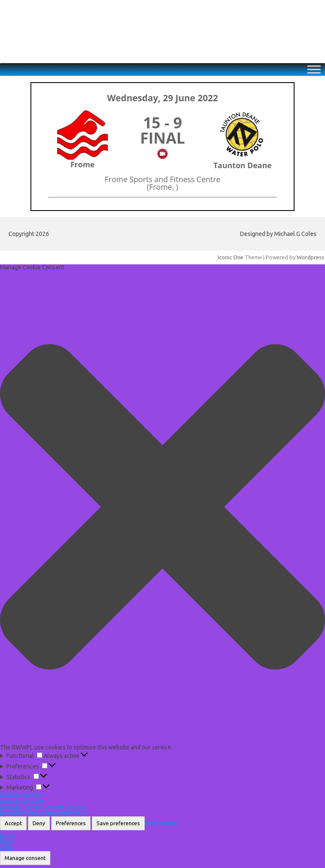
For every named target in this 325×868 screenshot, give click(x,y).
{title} (7, 836)
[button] (162, 507)
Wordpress (310, 257)
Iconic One (231, 257)
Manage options (21, 796)
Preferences (71, 823)
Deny (39, 823)
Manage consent (25, 858)
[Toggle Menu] (314, 70)
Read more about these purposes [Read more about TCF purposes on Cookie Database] (44, 813)
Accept (13, 823)
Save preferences (118, 823)
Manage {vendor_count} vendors (43, 807)
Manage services (22, 801)
